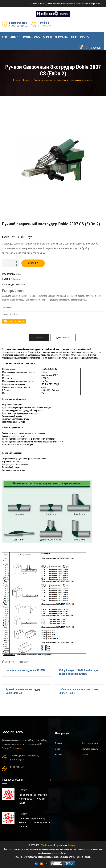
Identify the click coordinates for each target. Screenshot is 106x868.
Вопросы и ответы (90, 743)
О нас (5, 37)
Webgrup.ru (73, 845)
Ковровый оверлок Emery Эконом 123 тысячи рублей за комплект (34, 823)
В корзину (33, 263)
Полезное (48, 37)
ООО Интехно (47, 845)
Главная (58, 743)
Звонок (96, 48)
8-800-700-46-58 (45, 26)
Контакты (84, 37)
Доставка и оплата (31, 37)
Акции (74, 37)
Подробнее (18, 748)
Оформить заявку (14, 321)
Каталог (14, 37)
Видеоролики (62, 37)
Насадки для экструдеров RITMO (25, 670)
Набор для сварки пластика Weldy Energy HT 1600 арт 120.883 (33, 799)
